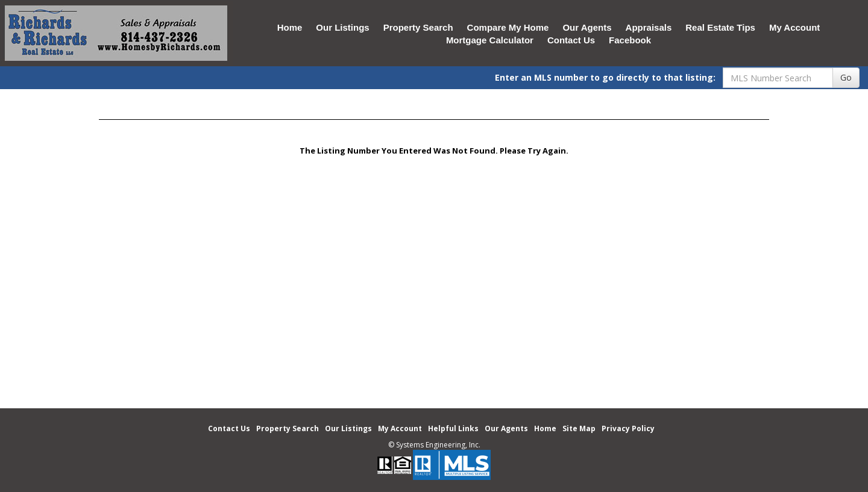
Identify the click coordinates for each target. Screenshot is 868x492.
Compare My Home (508, 27)
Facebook (630, 40)
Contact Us (571, 40)
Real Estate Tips (720, 27)
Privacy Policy (628, 428)
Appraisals (649, 27)
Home (290, 27)
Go (846, 77)
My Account (794, 27)
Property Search (418, 27)
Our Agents (587, 27)
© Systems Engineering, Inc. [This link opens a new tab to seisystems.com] (434, 445)
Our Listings (342, 27)
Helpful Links (453, 428)
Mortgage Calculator (490, 40)
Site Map (579, 428)
